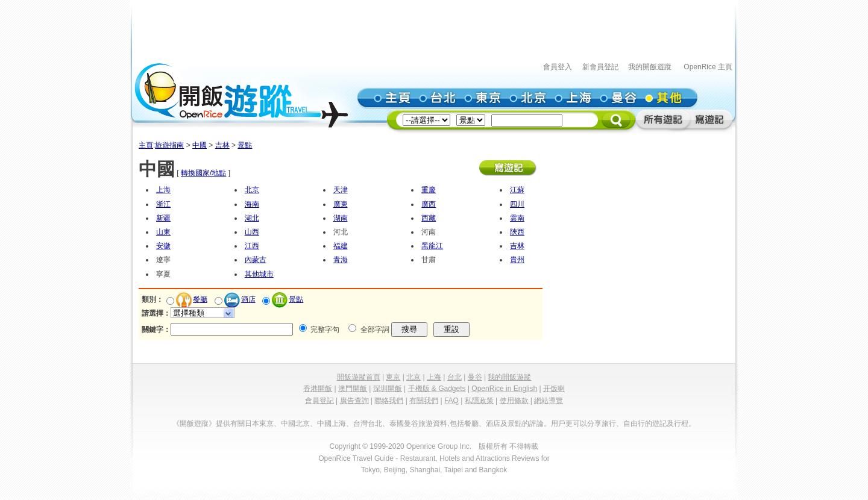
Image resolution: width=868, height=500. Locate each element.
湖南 (341, 218)
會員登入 (558, 67)
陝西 (517, 232)
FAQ (451, 401)
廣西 (429, 204)
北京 (252, 190)
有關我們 (424, 401)
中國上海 (332, 423)
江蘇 (517, 190)
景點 (245, 145)
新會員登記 (600, 67)
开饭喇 (554, 389)
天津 (341, 190)
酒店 (248, 299)
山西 (252, 232)
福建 (341, 246)
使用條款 (514, 401)
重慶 (429, 190)
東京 (393, 377)
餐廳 (200, 299)
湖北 (252, 218)
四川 (517, 204)
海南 (252, 204)
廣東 (341, 204)
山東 (163, 232)
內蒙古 (256, 260)
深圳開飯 (388, 389)
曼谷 (475, 377)
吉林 (222, 145)
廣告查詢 (354, 401)
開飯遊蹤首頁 (359, 377)
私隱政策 (479, 401)
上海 (163, 190)
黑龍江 (432, 246)
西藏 (429, 218)
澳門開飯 (353, 389)
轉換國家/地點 (203, 173)
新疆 (163, 218)
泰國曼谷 (404, 423)
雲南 (517, 218)
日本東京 (259, 423)
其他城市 (259, 274)
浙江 (163, 204)
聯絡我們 (389, 401)
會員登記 (319, 401)
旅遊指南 (169, 145)
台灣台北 (368, 423)
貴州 (517, 260)
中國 (200, 145)
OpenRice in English (504, 389)
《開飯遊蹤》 (194, 423)
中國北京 (295, 423)
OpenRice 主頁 (708, 67)
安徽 (163, 246)
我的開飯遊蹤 (650, 67)
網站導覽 (549, 401)
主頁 (146, 145)
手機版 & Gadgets (437, 389)
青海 (341, 260)
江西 (252, 246)
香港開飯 (318, 389)
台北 (454, 377)
